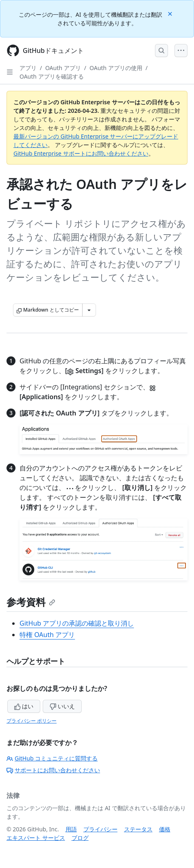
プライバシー (100, 829)
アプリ (28, 68)
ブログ (80, 838)
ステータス (138, 829)
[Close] (171, 13)
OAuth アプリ (63, 68)
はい (24, 706)
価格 (165, 829)
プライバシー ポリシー (32, 721)
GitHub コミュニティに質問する (52, 758)
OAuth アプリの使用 (116, 68)
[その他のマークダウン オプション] (89, 310)
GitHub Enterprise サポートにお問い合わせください (81, 153)
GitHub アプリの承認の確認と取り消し (77, 623)
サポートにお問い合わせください (53, 770)
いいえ (62, 706)
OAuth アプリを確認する (52, 76)
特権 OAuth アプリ (47, 635)
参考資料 (31, 602)
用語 (71, 829)
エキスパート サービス (36, 838)
